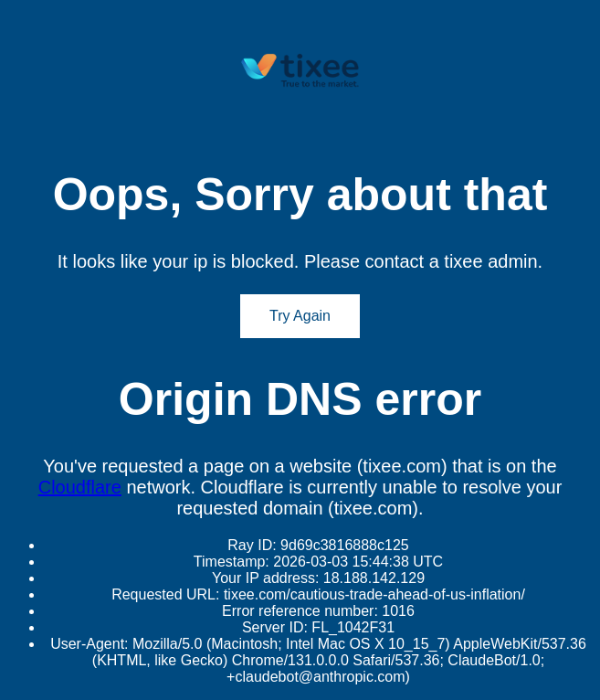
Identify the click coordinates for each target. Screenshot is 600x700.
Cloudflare (80, 487)
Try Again (300, 316)
